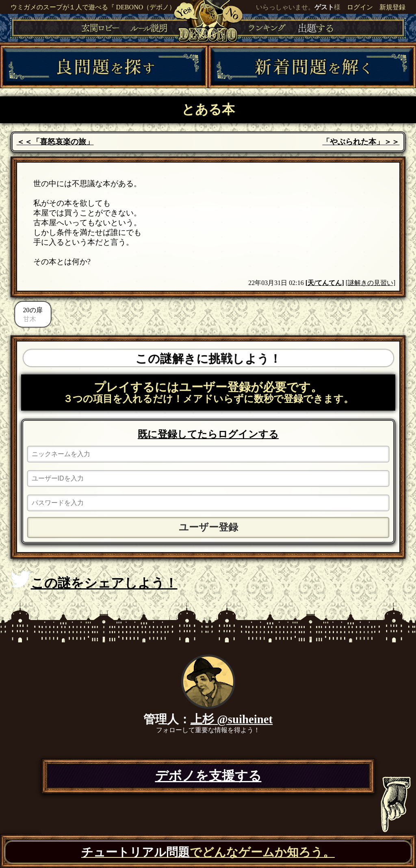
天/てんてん (325, 283)
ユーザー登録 (208, 527)
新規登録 (392, 7)
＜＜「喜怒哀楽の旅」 (55, 142)
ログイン (360, 7)
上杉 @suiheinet (232, 719)
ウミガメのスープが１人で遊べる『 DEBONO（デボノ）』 (96, 7)
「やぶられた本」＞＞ (361, 142)
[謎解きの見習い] (371, 283)
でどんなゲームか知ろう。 (208, 852)
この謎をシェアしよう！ (94, 581)
